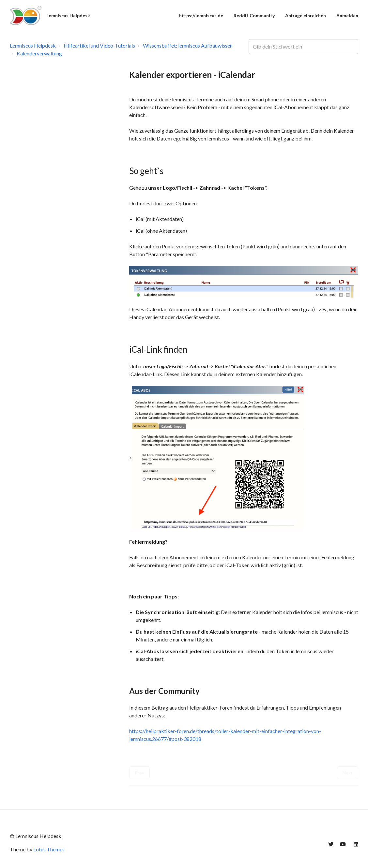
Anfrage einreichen (306, 15)
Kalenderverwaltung (39, 53)
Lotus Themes (49, 849)
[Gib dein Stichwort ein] (303, 47)
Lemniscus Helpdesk (33, 45)
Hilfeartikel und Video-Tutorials (99, 45)
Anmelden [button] (347, 15)
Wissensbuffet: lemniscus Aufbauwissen (188, 45)
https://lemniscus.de (201, 15)
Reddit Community (254, 15)
